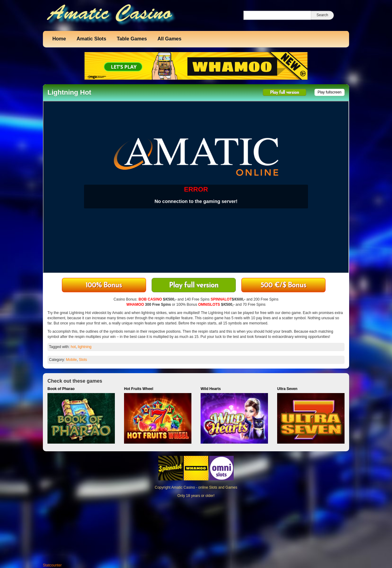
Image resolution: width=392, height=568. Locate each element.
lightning (85, 347)
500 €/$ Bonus (283, 286)
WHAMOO (135, 305)
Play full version (285, 93)
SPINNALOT (221, 299)
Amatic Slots (91, 39)
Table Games (132, 39)
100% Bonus (104, 286)
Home (59, 39)
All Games (169, 39)
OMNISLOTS (209, 305)
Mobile (71, 360)
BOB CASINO (150, 299)
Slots (83, 360)
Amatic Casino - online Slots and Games (204, 487)
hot (73, 347)
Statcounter (52, 565)
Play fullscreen (330, 92)
